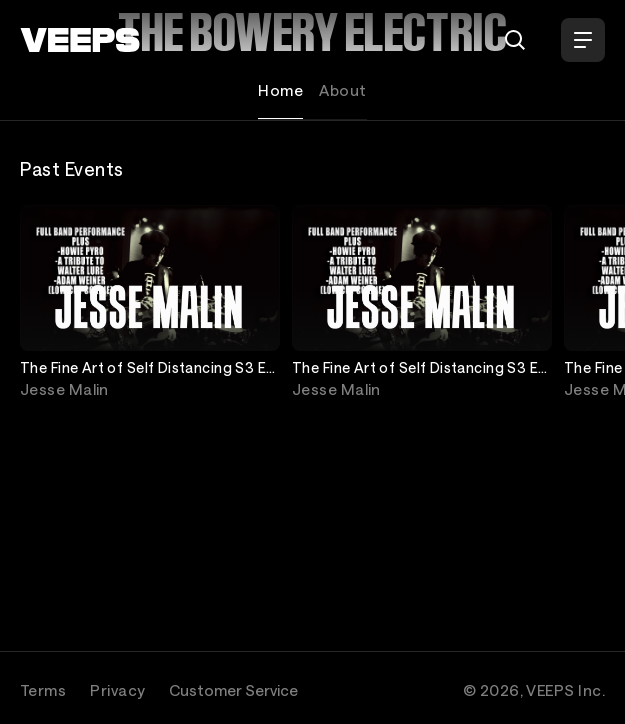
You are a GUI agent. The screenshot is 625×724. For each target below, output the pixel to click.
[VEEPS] (80, 40)
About (342, 90)
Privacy (117, 690)
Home (280, 90)
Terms (43, 690)
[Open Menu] (583, 40)
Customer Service (233, 690)
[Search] (515, 40)
